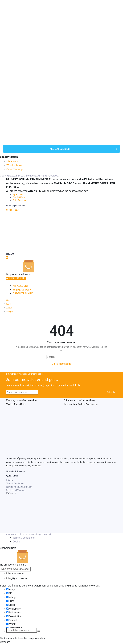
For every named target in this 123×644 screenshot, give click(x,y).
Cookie (17, 542)
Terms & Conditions (24, 538)
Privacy (10, 480)
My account (13, 162)
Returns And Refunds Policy (19, 487)
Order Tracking (14, 169)
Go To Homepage (62, 364)
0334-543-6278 (13, 210)
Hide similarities (15, 573)
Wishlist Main (14, 165)
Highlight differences (17, 578)
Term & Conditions (15, 483)
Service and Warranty (16, 490)
